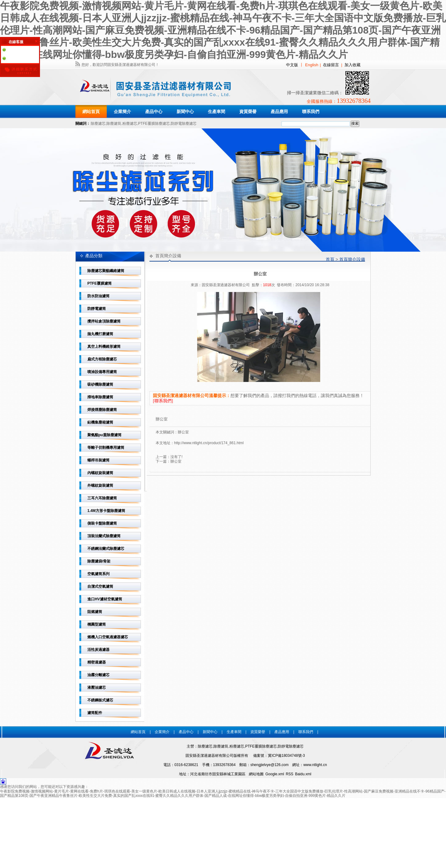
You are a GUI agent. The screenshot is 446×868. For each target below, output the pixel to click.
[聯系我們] (163, 401)
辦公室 (183, 432)
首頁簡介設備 (352, 259)
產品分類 (94, 256)
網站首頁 (91, 112)
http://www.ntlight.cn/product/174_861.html (209, 443)
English (312, 65)
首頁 (330, 259)
